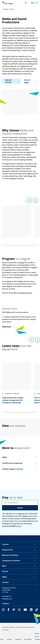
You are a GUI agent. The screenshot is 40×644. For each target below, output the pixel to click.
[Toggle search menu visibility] (26, 3)
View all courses (8, 81)
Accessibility (28, 639)
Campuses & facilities (11, 561)
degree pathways (25, 293)
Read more (7, 327)
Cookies (9, 639)
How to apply (27, 81)
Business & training (10, 555)
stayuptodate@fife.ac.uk (12, 526)
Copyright (18, 639)
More (4, 566)
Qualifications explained (12, 463)
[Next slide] (35, 200)
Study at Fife (7, 550)
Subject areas (9, 9)
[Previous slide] (29, 200)
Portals (5, 571)
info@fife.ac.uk (7, 599)
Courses (5, 544)
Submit (20, 508)
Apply (5, 457)
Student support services (13, 469)
